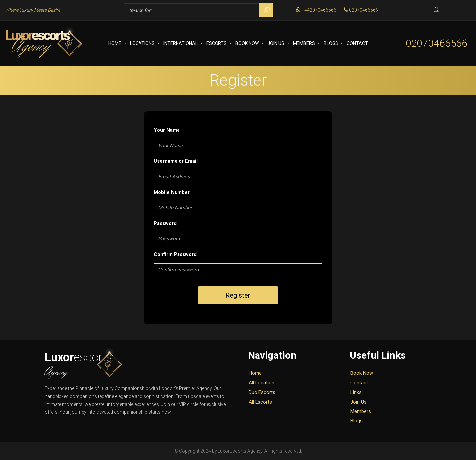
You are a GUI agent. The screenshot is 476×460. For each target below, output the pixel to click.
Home (115, 43)
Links (356, 392)
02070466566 (361, 10)
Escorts (217, 43)
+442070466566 (316, 10)
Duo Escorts (262, 392)
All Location (261, 383)
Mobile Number (172, 192)
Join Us (276, 43)
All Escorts (260, 402)
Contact (357, 43)
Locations (142, 43)
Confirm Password (175, 254)
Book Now (247, 43)
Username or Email (176, 161)
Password (165, 223)
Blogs (331, 43)
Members (304, 43)
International (180, 43)
